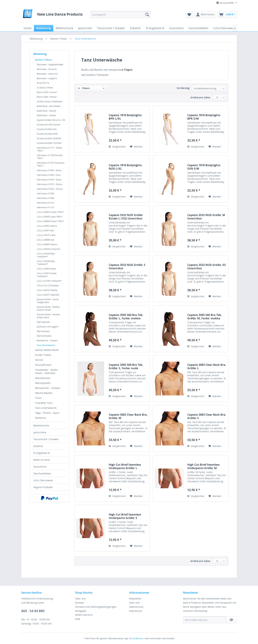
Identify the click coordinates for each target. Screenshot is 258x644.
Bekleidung (40, 54)
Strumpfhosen (43, 365)
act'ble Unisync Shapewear (50, 102)
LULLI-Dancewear (43, 480)
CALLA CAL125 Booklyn (48, 286)
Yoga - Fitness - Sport (47, 413)
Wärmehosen (43, 331)
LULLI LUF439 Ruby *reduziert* (46, 263)
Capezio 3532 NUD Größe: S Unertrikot (127, 267)
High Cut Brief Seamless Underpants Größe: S (125, 516)
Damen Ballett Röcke (47, 350)
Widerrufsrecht (84, 615)
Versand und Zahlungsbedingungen (96, 607)
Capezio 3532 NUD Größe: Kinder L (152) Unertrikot (126, 217)
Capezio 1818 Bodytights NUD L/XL (125, 167)
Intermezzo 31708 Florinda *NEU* (50, 157)
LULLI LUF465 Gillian (46, 269)
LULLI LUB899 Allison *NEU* (50, 221)
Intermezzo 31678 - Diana (49, 180)
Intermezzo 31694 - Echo (49, 175)
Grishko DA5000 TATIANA (49, 143)
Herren (39, 360)
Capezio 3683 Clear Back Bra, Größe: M (128, 416)
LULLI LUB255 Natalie (47, 290)
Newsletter (135, 599)
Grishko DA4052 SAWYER (49, 139)
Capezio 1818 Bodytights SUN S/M (204, 167)
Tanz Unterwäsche (46, 345)
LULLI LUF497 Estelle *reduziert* (47, 275)
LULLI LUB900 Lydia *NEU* (50, 217)
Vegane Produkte (43, 487)
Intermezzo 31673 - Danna (49, 184)
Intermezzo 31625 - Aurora (50, 189)
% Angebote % (42, 453)
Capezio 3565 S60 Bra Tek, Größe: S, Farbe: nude (126, 366)
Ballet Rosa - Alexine (46, 111)
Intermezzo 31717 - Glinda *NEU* (49, 149)
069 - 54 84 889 (33, 611)
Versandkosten (136, 638)
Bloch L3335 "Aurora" (47, 92)
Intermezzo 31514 (45, 203)
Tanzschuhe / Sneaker (46, 439)
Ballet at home (42, 460)
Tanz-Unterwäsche (46, 408)
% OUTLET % (43, 83)
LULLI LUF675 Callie (46, 235)
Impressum (136, 611)
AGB (78, 619)
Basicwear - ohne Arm (47, 74)
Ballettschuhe (41, 425)
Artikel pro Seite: (200, 97)
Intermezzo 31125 (45, 207)
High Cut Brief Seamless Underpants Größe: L (125, 466)
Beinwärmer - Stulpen (47, 341)
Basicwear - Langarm (47, 78)
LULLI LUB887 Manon (47, 244)
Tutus (38, 398)
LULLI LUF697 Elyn (45, 231)
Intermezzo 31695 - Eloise (49, 170)
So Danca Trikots (45, 88)
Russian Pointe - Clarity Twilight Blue (48, 301)
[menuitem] (121, 15)
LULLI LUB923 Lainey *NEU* (50, 212)
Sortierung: (183, 88)
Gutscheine (40, 467)
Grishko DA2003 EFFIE (47, 134)
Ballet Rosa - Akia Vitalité (49, 106)
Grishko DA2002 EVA (47, 129)
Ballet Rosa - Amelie (46, 115)
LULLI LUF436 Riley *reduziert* (46, 255)
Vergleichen (117, 147)
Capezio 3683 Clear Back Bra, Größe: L (207, 366)
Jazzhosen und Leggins (48, 327)
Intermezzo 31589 (45, 194)
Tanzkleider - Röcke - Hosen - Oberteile (47, 371)
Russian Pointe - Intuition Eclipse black (48, 316)
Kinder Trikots (43, 355)
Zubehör (38, 446)
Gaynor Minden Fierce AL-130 (51, 120)
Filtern (84, 88)
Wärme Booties (44, 336)
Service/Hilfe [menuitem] (225, 3)
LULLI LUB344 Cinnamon (49, 249)
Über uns (80, 599)
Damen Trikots (44, 60)
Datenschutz (136, 607)
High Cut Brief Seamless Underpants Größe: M (203, 466)
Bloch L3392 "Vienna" (47, 97)
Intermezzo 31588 (45, 198)
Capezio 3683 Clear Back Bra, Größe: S (207, 416)
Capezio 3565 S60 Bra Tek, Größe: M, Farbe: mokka (205, 317)
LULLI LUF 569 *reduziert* (49, 281)
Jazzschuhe (40, 432)
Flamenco (41, 418)
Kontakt (80, 603)
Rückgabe (81, 611)
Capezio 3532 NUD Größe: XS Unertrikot (207, 267)
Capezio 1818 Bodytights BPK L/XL (125, 117)
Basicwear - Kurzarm (47, 69)
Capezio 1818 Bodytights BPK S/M (204, 117)
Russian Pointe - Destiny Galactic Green (48, 308)
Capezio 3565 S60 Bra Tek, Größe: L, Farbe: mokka (126, 317)
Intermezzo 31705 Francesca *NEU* (51, 164)
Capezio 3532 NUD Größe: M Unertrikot (206, 217)
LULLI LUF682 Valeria (47, 226)
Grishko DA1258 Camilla (48, 125)
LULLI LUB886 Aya (45, 240)
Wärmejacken (43, 322)
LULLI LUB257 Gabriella (48, 295)
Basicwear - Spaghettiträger (50, 65)
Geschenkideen (42, 473)
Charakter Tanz (44, 403)
